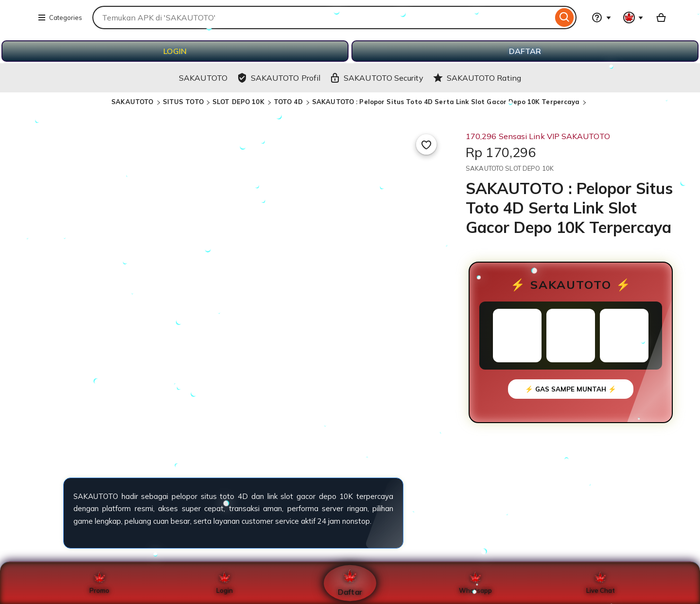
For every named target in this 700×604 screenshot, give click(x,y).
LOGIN (175, 51)
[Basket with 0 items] (661, 18)
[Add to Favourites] (426, 144)
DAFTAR (525, 51)
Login (225, 583)
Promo (99, 583)
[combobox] (323, 18)
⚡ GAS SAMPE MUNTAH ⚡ (571, 389)
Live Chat (601, 583)
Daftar (350, 583)
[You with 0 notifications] (633, 18)
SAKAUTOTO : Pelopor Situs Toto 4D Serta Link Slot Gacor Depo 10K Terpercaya (446, 102)
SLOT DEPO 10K (239, 102)
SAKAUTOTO (133, 102)
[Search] (565, 18)
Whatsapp (475, 583)
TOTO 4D (289, 102)
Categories (60, 18)
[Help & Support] (601, 18)
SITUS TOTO (183, 102)
